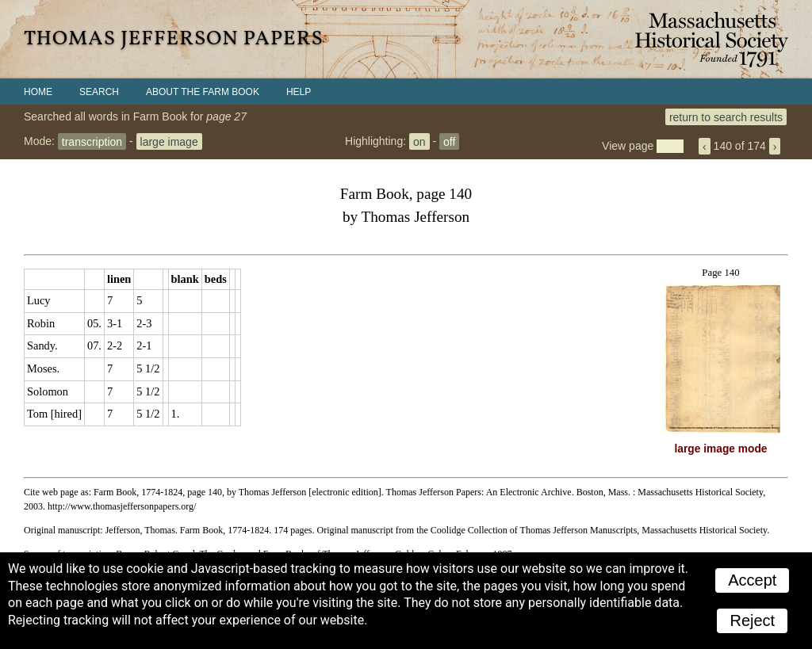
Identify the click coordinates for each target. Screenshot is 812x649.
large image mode (721, 449)
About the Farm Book (203, 92)
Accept (752, 580)
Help (299, 92)
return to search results (726, 116)
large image (169, 141)
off (449, 141)
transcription (92, 141)
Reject (752, 620)
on (419, 141)
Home (38, 92)
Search (99, 92)
